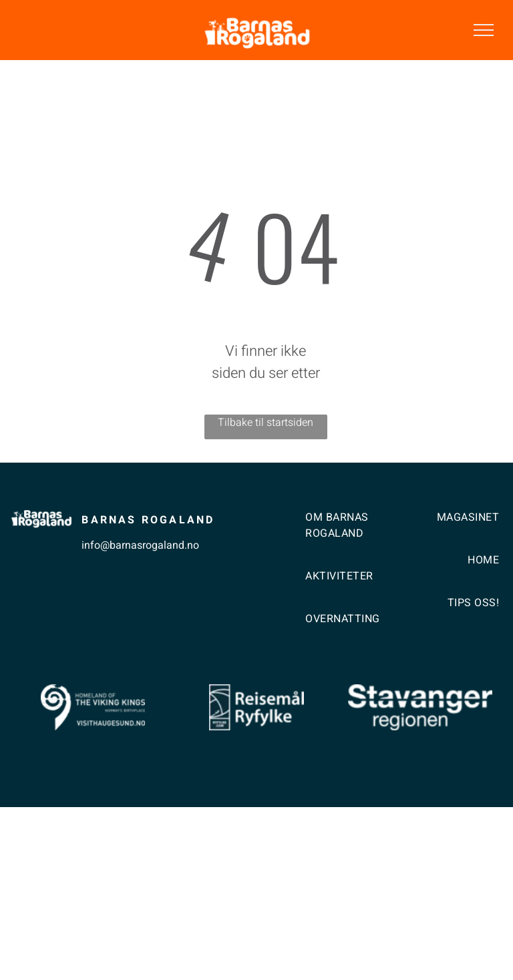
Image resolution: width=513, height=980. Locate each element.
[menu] (484, 30)
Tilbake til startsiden (266, 423)
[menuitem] (351, 539)
